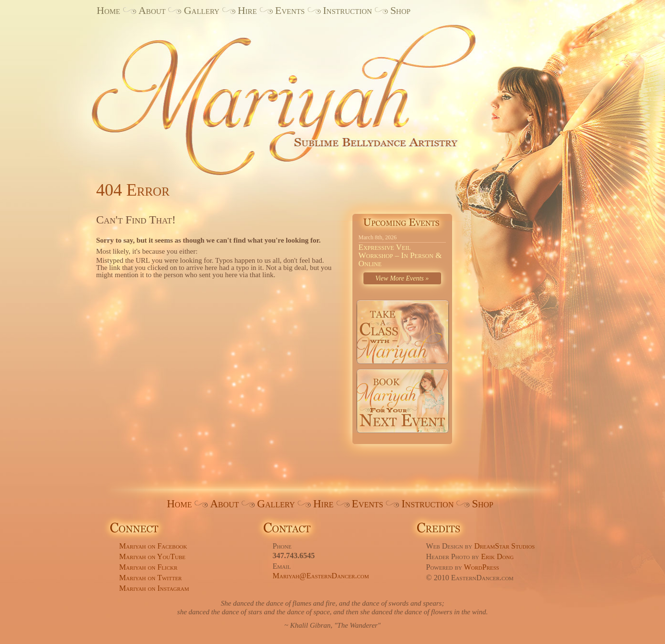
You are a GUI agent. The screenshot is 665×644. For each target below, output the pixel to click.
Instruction (348, 10)
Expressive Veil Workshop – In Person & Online (400, 255)
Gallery (201, 10)
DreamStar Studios (505, 546)
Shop (400, 10)
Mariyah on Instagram (154, 588)
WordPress (481, 567)
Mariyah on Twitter (151, 578)
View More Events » (402, 278)
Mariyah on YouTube (152, 556)
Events (290, 10)
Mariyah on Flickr (149, 567)
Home (109, 10)
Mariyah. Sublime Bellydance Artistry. (299, 93)
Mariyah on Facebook (153, 546)
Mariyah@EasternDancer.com (321, 576)
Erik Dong (497, 556)
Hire (247, 10)
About (152, 10)
